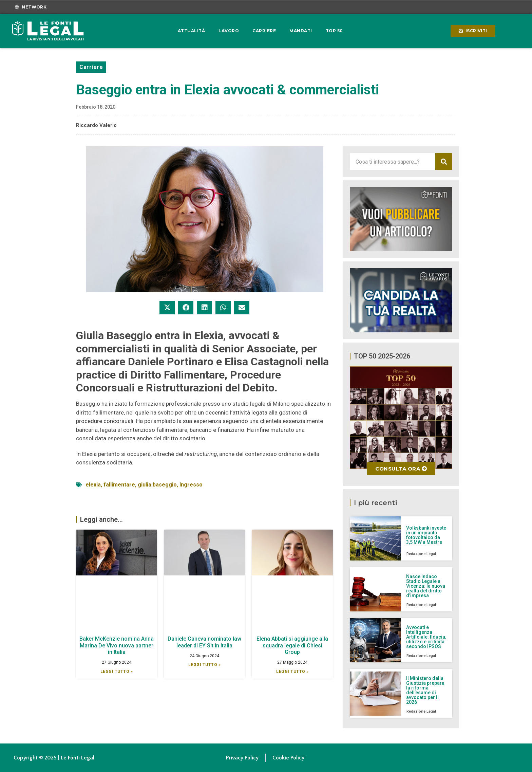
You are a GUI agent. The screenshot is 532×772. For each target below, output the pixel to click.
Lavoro (229, 31)
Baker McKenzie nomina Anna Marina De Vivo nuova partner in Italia (117, 645)
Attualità (192, 31)
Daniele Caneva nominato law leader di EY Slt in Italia (204, 642)
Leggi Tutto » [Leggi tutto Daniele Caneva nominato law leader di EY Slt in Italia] (205, 665)
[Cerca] (444, 162)
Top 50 (334, 31)
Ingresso (191, 485)
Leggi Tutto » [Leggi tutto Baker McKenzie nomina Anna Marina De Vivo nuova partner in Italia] (117, 672)
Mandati (301, 31)
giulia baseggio (157, 485)
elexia (93, 485)
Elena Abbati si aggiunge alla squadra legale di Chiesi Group (292, 645)
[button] (167, 308)
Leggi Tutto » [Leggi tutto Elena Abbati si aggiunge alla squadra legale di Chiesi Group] (292, 672)
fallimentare (119, 485)
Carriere (264, 31)
